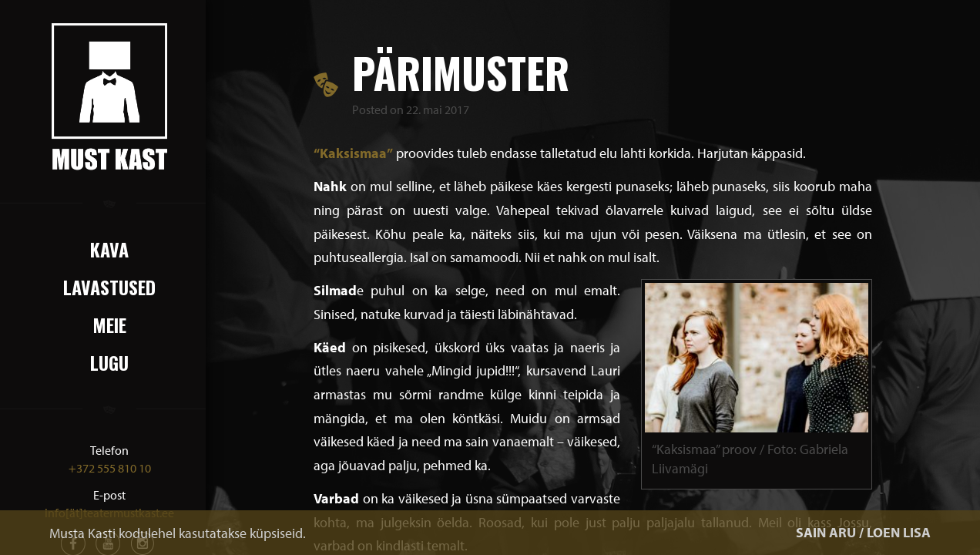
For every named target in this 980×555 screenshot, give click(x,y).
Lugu (109, 362)
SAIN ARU (826, 532)
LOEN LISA (899, 532)
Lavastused (109, 287)
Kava (109, 249)
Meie (109, 325)
